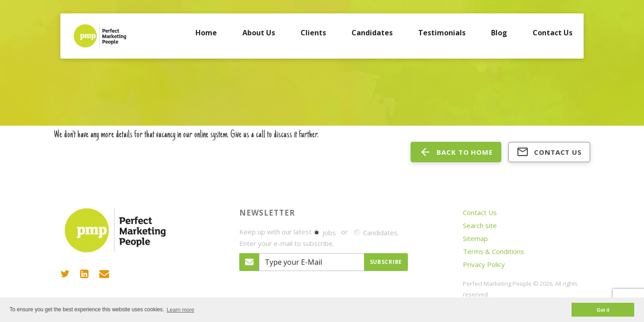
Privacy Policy (484, 264)
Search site (480, 225)
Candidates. (377, 233)
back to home (456, 152)
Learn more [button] (180, 310)
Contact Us (480, 212)
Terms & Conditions (494, 251)
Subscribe (386, 262)
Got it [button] (603, 310)
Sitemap (475, 238)
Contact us (549, 152)
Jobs (325, 233)
